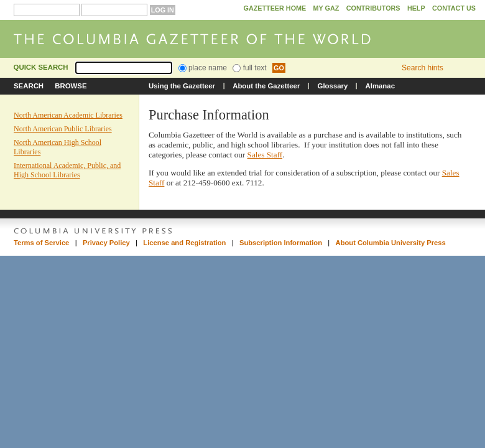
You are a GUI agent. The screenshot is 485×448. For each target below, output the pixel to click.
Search (29, 86)
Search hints (423, 68)
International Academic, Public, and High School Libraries (67, 170)
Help (416, 8)
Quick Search (41, 67)
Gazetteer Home (275, 8)
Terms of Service (41, 243)
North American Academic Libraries (68, 115)
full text (249, 68)
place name (203, 68)
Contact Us (454, 8)
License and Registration (184, 243)
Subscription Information (281, 243)
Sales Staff (265, 155)
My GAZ (326, 8)
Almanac (380, 86)
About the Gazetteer (266, 86)
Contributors (373, 8)
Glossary (333, 86)
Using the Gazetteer (182, 86)
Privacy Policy (106, 243)
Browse (71, 86)
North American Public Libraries (63, 129)
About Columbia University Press (391, 243)
